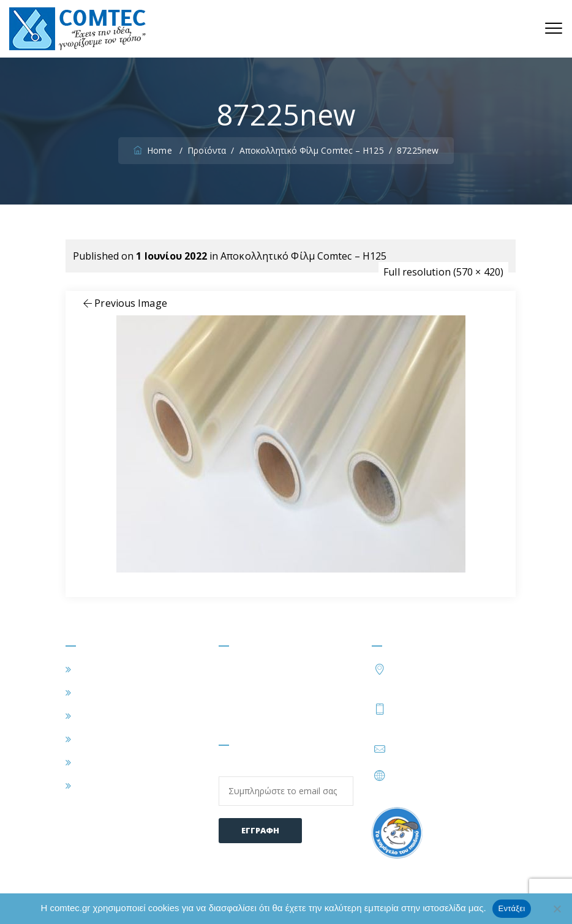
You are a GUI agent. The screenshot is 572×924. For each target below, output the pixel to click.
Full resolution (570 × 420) (443, 272)
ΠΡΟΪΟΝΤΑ (103, 739)
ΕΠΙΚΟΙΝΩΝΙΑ (110, 786)
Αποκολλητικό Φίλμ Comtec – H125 (303, 256)
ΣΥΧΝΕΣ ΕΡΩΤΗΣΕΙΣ (124, 762)
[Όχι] (557, 909)
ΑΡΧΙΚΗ (94, 669)
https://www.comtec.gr (443, 775)
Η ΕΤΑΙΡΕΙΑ (103, 693)
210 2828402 (425, 708)
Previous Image (124, 303)
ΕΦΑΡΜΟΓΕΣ (107, 716)
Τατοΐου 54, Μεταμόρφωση (449, 675)
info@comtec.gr (427, 749)
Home (154, 150)
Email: (286, 784)
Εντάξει (512, 908)
